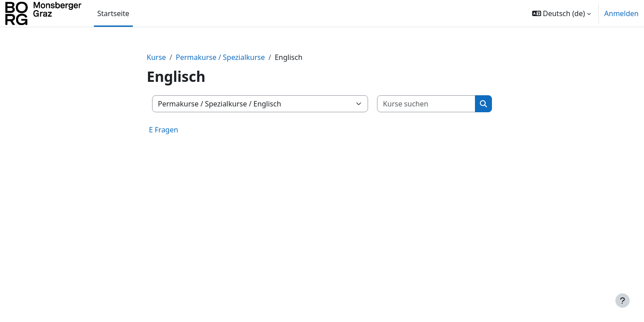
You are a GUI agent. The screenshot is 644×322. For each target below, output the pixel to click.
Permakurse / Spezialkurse (220, 57)
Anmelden (621, 13)
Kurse (156, 57)
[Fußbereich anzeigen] (623, 301)
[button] (561, 13)
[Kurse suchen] (426, 104)
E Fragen (163, 130)
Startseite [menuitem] (114, 13)
